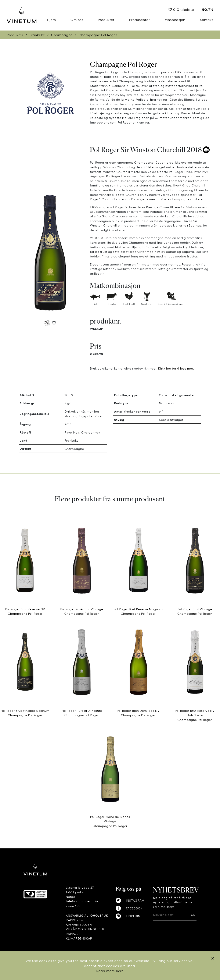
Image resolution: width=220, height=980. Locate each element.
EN (211, 9)
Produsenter (140, 19)
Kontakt (207, 19)
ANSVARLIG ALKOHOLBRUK (87, 915)
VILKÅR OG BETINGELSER (85, 929)
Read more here (110, 971)
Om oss (77, 19)
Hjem (52, 19)
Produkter (106, 19)
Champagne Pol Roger (123, 64)
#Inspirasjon (175, 19)
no (205, 9)
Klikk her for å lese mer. (176, 368)
